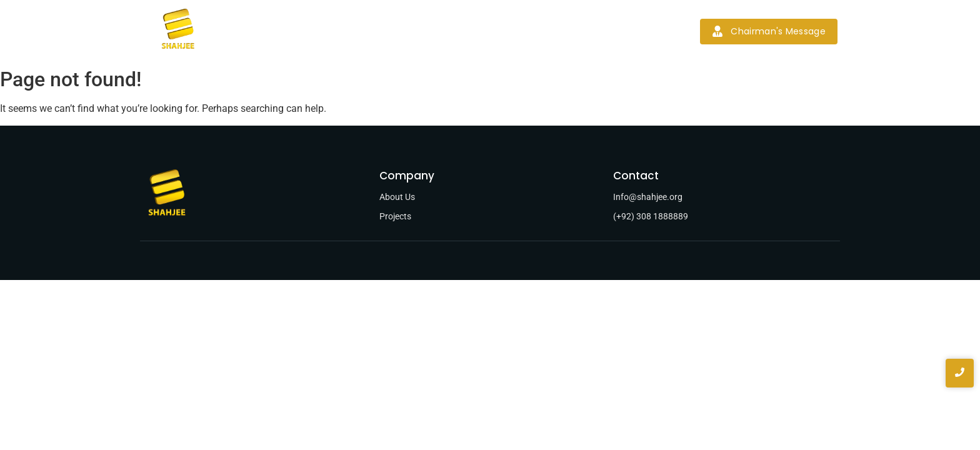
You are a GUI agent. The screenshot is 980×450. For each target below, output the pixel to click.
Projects (464, 31)
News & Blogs (533, 31)
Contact (604, 31)
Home (300, 31)
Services (404, 31)
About (350, 31)
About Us (397, 197)
